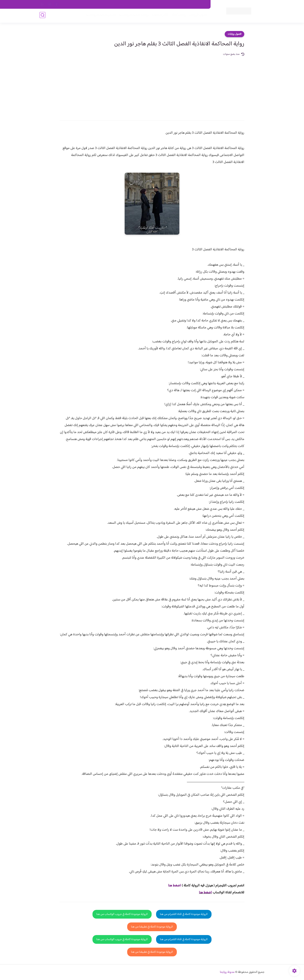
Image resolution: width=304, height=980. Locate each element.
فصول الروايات (197, 16)
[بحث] (42, 16)
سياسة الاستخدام (152, 4)
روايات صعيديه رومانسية (133, 16)
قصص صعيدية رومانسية (100, 16)
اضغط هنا (205, 893)
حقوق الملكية (186, 4)
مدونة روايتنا (227, 972)
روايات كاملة (178, 16)
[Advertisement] (152, 86)
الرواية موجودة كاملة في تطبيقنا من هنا (152, 927)
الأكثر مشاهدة (159, 16)
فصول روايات (234, 34)
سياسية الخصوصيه (128, 4)
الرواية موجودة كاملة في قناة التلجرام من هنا (184, 914)
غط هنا (173, 886)
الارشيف (110, 4)
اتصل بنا (202, 4)
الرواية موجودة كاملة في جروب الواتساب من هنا (122, 914)
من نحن (170, 4)
